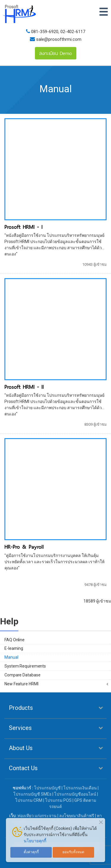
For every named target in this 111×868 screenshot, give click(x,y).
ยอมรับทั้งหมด (73, 852)
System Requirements (25, 666)
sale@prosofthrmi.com (58, 39)
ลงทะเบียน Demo (56, 53)
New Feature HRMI (21, 684)
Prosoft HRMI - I (24, 227)
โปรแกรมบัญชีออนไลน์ (75, 794)
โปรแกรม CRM (29, 800)
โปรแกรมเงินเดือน (80, 788)
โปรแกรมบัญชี (47, 788)
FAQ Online (15, 640)
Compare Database (22, 675)
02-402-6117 (73, 32)
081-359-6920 (45, 32)
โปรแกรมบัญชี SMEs (32, 794)
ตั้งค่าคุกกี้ (31, 852)
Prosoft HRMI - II (24, 387)
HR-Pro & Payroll (24, 547)
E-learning (14, 648)
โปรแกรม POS (58, 800)
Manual (11, 657)
